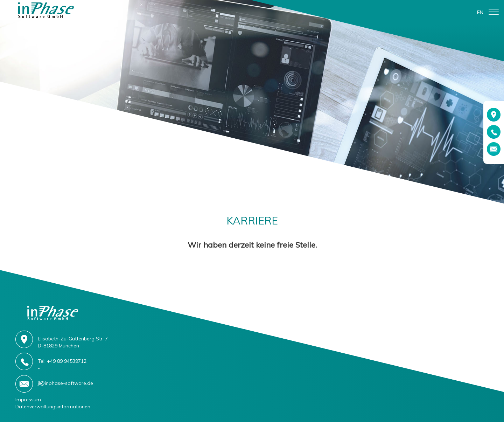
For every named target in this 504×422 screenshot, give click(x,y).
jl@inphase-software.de (65, 383)
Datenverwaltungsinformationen (53, 407)
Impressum (28, 400)
